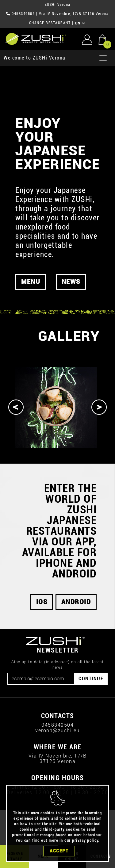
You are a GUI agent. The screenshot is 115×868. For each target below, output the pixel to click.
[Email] (41, 679)
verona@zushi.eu (57, 731)
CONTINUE (91, 679)
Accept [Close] (59, 851)
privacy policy (85, 841)
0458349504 (23, 14)
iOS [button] (42, 602)
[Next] (99, 407)
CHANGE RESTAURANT (50, 23)
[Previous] (16, 407)
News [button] (71, 282)
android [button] (76, 602)
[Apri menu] (103, 58)
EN (80, 23)
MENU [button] (31, 282)
